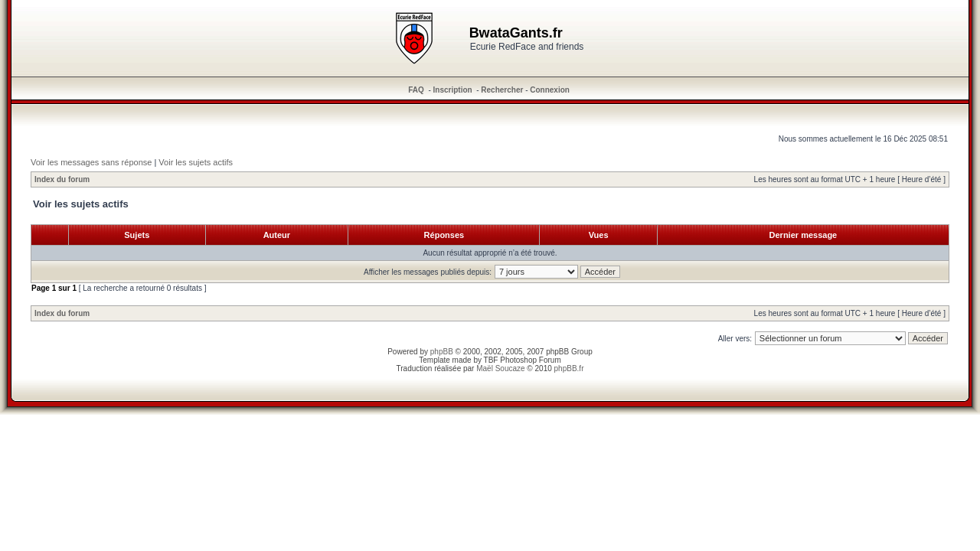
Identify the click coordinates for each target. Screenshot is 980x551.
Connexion (550, 90)
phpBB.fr (569, 368)
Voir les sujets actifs (196, 162)
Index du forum (62, 179)
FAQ (416, 90)
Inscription (453, 90)
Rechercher (502, 90)
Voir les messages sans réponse (91, 162)
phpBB (442, 352)
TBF (491, 360)
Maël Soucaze (500, 368)
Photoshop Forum (531, 360)
